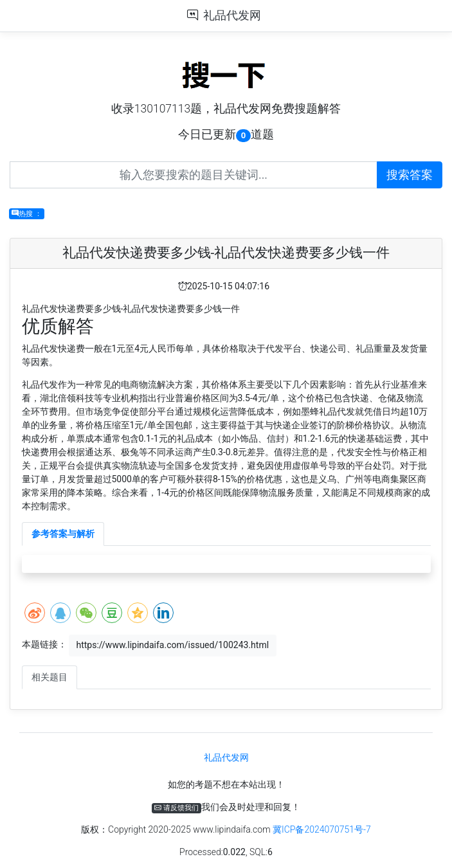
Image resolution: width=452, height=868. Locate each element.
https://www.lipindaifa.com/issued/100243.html (172, 645)
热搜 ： (27, 214)
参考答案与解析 (63, 534)
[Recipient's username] (194, 175)
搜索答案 (410, 175)
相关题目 (50, 677)
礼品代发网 (232, 15)
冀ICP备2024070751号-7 (322, 829)
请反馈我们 (176, 808)
